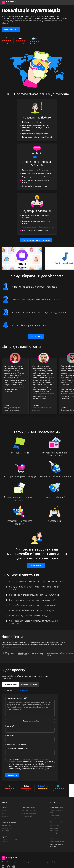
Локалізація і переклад (29, 810)
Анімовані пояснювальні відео (57, 811)
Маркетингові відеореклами (54, 829)
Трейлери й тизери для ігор (56, 822)
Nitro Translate (27, 816)
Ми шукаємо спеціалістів (9, 841)
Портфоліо (5, 816)
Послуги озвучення (55, 839)
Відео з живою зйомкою (57, 815)
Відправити (12, 775)
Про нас (4, 810)
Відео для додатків (55, 818)
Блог (3, 813)
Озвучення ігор (54, 836)
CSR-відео (53, 833)
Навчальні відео (54, 825)
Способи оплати (6, 826)
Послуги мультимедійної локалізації (57, 845)
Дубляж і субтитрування (57, 842)
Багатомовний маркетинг (30, 813)
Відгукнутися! (24, 690)
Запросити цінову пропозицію (7, 829)
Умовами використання (29, 759)
